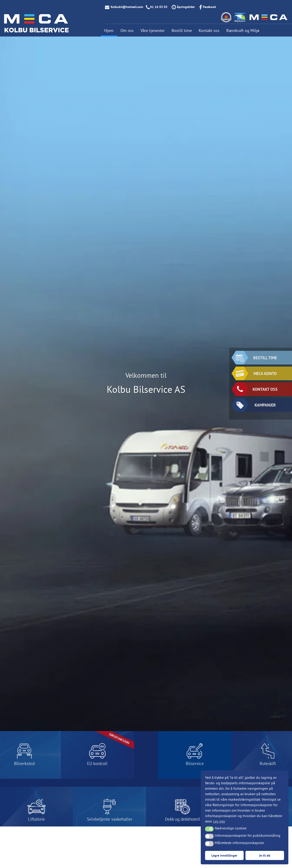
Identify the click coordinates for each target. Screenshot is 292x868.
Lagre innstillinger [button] (224, 855)
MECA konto (256, 373)
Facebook (209, 7)
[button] (209, 829)
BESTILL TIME (256, 358)
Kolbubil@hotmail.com (127, 7)
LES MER (64, 755)
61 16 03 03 (159, 7)
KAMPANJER (256, 405)
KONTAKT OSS (257, 389)
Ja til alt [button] (265, 855)
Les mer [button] (219, 821)
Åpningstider (186, 7)
